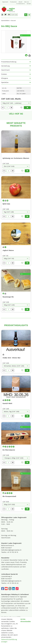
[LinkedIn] (13, 589)
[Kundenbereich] (2, 15)
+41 (8, 552)
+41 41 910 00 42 (13, 583)
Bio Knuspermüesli (9, 496)
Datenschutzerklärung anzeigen (9, 641)
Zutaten (4, 74)
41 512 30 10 (14, 552)
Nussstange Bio (8, 297)
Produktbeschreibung (9, 62)
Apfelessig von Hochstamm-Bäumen (16, 158)
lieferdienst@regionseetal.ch (11, 550)
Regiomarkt (5, 2)
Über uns (27, 2)
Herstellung (5, 66)
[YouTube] (6, 589)
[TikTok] (17, 589)
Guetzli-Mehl (7, 403)
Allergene (5, 78)
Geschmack (5, 70)
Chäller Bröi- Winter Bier (11, 358)
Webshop (15, 594)
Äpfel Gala (6, 204)
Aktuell (20, 2)
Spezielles (5, 82)
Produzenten (13, 2)
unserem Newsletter (11, 560)
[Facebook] (3, 589)
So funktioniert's (21, 4)
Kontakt (29, 4)
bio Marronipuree (9, 450)
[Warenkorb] (10, 15)
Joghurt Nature (8, 250)
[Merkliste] (5, 15)
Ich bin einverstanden (26, 620)
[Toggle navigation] (29, 15)
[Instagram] (10, 589)
